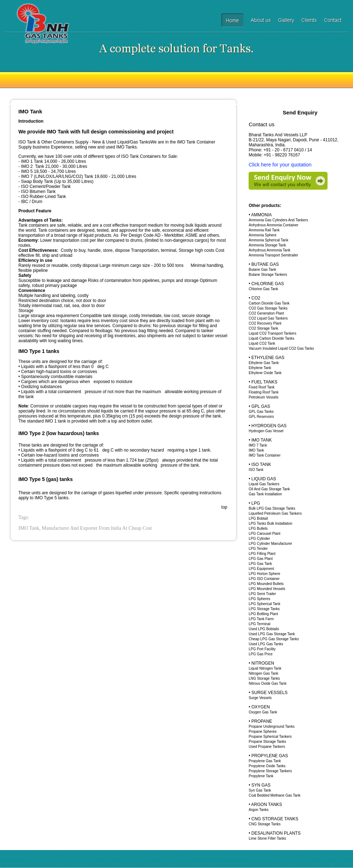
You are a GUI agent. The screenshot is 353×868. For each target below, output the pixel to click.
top (224, 507)
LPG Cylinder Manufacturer (270, 544)
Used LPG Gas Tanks (266, 644)
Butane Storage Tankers (268, 275)
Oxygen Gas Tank (263, 712)
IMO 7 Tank (258, 445)
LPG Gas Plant (261, 559)
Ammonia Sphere (262, 235)
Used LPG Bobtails (264, 629)
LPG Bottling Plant (263, 614)
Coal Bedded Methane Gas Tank (274, 795)
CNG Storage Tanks (265, 824)
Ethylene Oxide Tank (265, 373)
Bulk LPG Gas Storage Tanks (272, 508)
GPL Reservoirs (261, 417)
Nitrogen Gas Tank (263, 673)
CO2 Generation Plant (266, 313)
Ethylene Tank (260, 368)
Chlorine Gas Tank (263, 289)
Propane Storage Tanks (267, 742)
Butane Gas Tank (262, 270)
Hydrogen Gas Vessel (266, 431)
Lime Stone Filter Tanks (267, 838)
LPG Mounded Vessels (267, 589)
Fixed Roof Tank (262, 387)
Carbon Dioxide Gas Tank (269, 303)
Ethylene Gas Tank (264, 363)
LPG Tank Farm (261, 619)
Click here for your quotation (280, 165)
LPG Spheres (259, 599)
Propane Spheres (263, 732)
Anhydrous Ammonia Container (273, 225)
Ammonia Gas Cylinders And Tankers (278, 220)
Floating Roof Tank (263, 392)
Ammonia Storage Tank (267, 245)
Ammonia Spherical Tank (268, 240)
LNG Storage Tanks (264, 678)
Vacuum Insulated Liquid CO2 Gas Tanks (281, 348)
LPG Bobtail (258, 518)
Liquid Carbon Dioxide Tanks (271, 338)
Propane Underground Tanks (272, 727)
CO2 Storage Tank (263, 328)
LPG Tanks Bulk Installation (270, 523)
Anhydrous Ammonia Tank (269, 250)
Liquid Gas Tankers (264, 484)
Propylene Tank (261, 776)
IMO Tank (256, 450)
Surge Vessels (260, 698)
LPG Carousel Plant (264, 534)
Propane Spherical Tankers (270, 737)
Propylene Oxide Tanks (267, 766)
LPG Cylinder (259, 539)
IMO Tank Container (265, 455)
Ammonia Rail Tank (264, 230)
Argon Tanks (258, 810)
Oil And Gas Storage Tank (269, 489)
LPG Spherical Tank (264, 604)
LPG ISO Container (264, 579)
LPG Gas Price (261, 654)
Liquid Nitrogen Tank (265, 668)
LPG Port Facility (262, 649)
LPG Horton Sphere (264, 574)
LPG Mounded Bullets (266, 584)
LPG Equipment (261, 569)
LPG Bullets (258, 529)
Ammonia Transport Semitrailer (273, 255)
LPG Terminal (259, 624)
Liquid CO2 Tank (262, 343)
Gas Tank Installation (265, 494)
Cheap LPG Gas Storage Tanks (274, 639)
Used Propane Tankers (267, 747)
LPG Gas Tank (260, 564)
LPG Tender (258, 549)
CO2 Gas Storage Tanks (268, 308)
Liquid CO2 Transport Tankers (272, 333)
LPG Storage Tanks (264, 609)
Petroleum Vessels (263, 397)
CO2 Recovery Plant (265, 323)
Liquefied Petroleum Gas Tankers (275, 513)
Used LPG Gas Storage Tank (272, 634)
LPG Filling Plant (262, 554)
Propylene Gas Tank (265, 761)
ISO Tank (256, 470)
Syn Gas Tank (260, 790)
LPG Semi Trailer (262, 594)
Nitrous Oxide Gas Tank (267, 683)
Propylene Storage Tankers (270, 771)
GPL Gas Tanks (261, 412)
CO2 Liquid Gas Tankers (268, 318)
